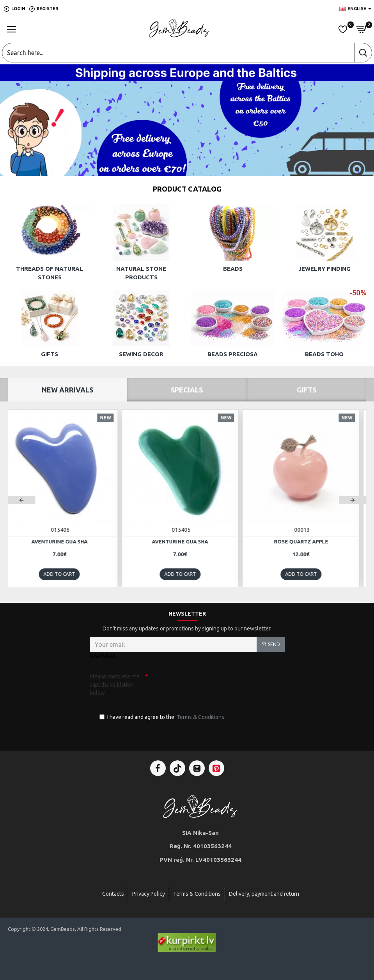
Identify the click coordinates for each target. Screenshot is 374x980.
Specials (187, 390)
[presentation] (203, 684)
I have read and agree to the (162, 717)
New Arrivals (67, 390)
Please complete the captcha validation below (115, 685)
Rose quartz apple (308, 541)
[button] (21, 500)
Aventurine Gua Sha (66, 541)
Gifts (307, 390)
